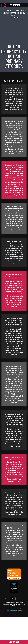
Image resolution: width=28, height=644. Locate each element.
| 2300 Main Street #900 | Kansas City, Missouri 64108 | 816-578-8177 (14, 605)
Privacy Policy (18, 608)
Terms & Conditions (11, 608)
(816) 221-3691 (14, 642)
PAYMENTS (16, 5)
